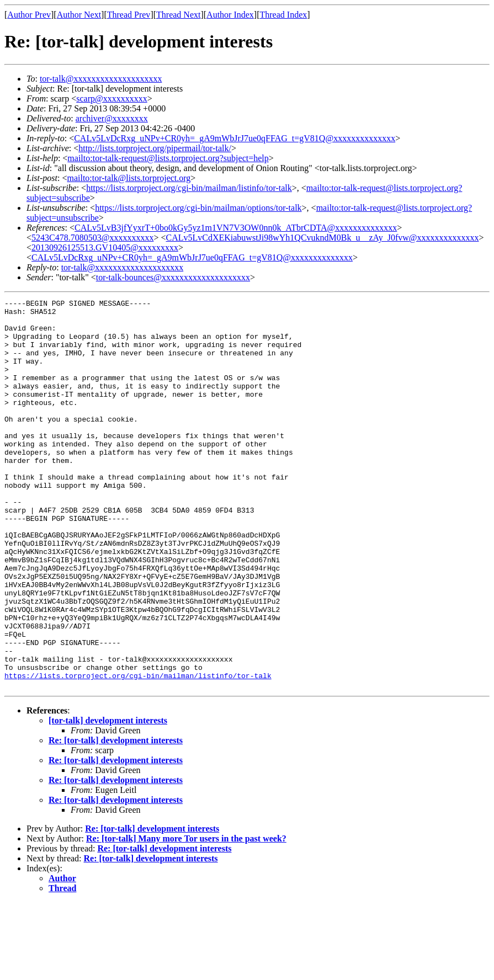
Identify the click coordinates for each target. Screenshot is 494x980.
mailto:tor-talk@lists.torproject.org (129, 178)
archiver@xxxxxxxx (112, 118)
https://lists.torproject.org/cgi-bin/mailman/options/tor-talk (198, 208)
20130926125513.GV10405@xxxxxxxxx (105, 247)
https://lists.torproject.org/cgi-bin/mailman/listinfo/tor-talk (189, 188)
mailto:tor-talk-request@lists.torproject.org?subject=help (168, 158)
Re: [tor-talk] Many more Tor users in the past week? (186, 916)
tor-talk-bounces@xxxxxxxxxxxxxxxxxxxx (173, 277)
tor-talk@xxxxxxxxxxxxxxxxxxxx (101, 79)
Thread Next (178, 15)
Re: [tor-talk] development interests (116, 818)
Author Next (79, 15)
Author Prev (29, 15)
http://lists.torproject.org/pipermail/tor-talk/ (155, 148)
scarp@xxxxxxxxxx (112, 98)
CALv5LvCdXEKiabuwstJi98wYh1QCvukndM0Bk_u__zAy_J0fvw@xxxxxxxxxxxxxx (322, 238)
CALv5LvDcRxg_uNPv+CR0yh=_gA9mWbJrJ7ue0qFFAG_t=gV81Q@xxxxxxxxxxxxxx (235, 138)
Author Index (230, 15)
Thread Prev (129, 15)
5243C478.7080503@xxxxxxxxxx (92, 238)
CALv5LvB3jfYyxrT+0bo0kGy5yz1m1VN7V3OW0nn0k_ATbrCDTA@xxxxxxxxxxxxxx (236, 228)
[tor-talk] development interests (108, 798)
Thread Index (284, 15)
